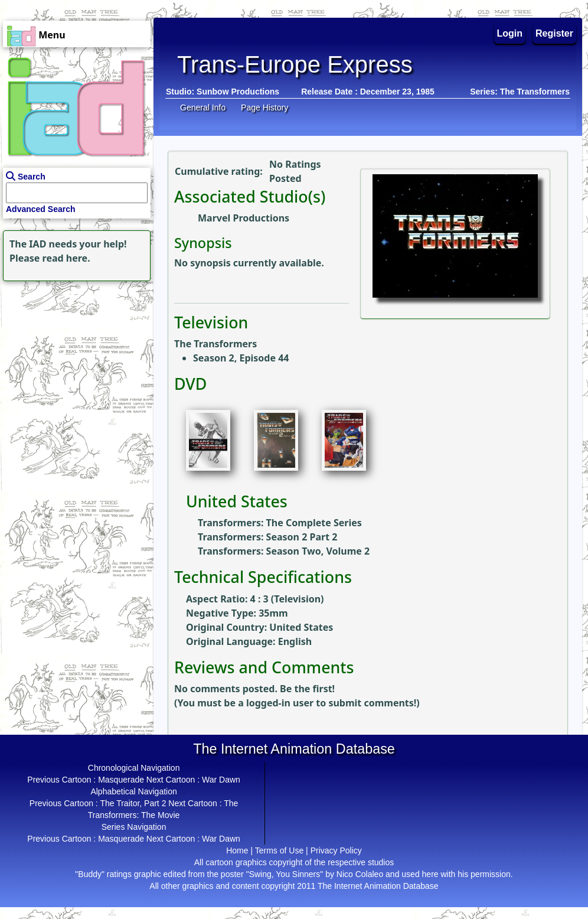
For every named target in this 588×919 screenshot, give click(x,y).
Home (237, 850)
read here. (66, 258)
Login (510, 33)
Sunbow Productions (238, 92)
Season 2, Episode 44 (241, 358)
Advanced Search (41, 209)
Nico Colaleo (360, 874)
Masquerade (121, 780)
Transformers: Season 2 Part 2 (267, 537)
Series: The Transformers (520, 92)
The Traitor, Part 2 (133, 803)
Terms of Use (279, 850)
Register (554, 33)
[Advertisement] (74, 358)
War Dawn (221, 780)
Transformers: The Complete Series (280, 523)
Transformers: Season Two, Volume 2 (284, 551)
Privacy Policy (336, 850)
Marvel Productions (244, 218)
